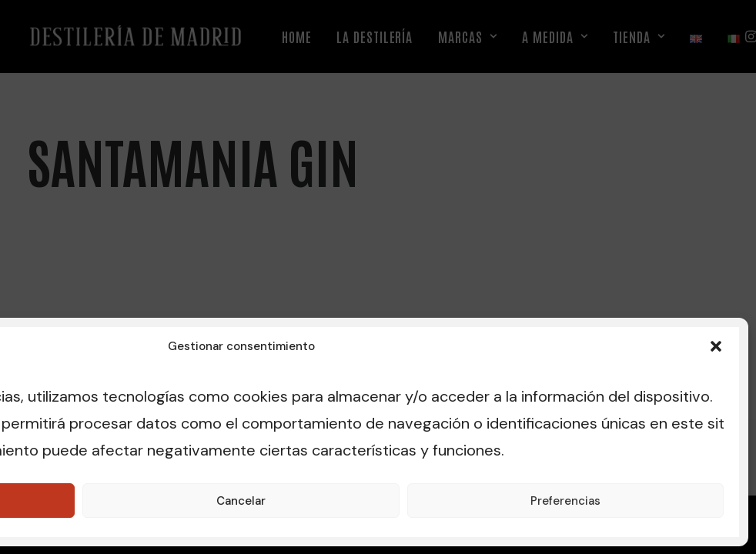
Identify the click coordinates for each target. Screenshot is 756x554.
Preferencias (565, 501)
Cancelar (241, 501)
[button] (716, 346)
